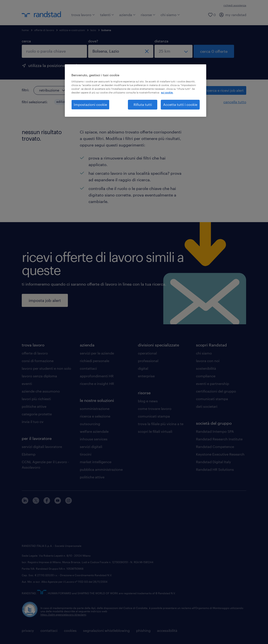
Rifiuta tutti (143, 104)
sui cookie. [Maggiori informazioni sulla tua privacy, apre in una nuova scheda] (167, 92)
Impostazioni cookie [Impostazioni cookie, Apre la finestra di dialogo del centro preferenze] (90, 104)
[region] (136, 90)
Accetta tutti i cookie (180, 104)
